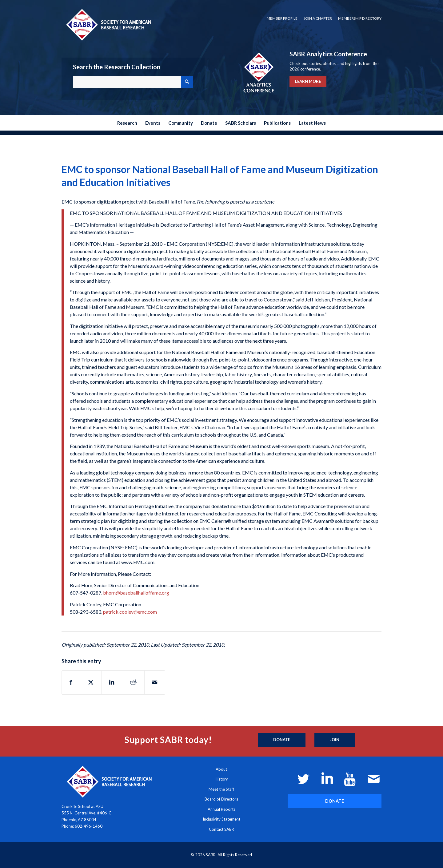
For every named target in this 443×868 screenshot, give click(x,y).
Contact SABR (221, 829)
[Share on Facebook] (71, 682)
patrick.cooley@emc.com (130, 612)
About (221, 769)
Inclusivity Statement (221, 819)
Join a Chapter (318, 18)
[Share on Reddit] (133, 682)
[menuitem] (282, 18)
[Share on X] (91, 682)
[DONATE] (335, 801)
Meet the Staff (221, 789)
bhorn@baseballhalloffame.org (136, 593)
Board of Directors (221, 799)
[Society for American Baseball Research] (108, 24)
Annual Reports (221, 809)
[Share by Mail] (155, 682)
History (221, 779)
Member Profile (282, 18)
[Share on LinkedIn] (112, 682)
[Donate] (282, 740)
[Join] (335, 740)
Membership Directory (360, 18)
